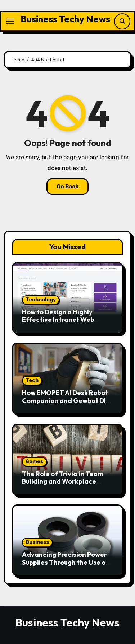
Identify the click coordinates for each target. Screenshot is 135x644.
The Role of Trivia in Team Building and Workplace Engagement (63, 481)
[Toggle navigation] (10, 21)
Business (37, 542)
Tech (32, 380)
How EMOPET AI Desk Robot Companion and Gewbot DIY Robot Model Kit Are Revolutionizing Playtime (66, 404)
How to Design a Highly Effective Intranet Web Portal (58, 320)
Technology (41, 300)
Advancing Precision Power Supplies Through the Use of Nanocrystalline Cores (65, 562)
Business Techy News (65, 19)
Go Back (67, 187)
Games (34, 462)
